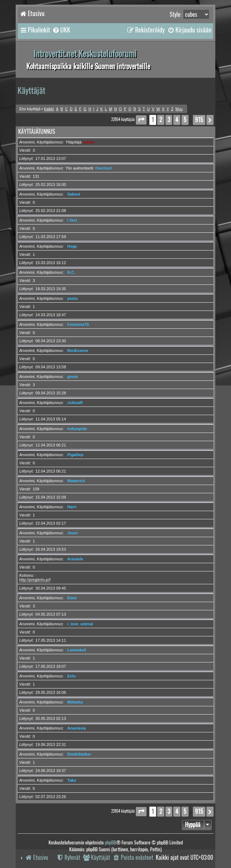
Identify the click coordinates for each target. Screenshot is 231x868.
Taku (72, 780)
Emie (72, 598)
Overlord (103, 168)
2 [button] (161, 120)
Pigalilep (75, 455)
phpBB (111, 842)
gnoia (73, 377)
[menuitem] (61, 30)
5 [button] (185, 120)
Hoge (72, 246)
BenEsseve (78, 350)
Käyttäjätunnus (37, 132)
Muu (179, 109)
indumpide (77, 429)
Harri (72, 507)
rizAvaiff (75, 403)
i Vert (72, 220)
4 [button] (177, 120)
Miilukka (75, 702)
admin (89, 142)
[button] (141, 120)
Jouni (73, 533)
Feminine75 (78, 324)
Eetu (72, 676)
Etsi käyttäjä (30, 109)
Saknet (74, 194)
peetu (73, 298)
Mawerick (76, 481)
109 (36, 489)
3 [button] (169, 120)
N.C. (71, 272)
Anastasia (77, 728)
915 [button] (199, 120)
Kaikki (49, 109)
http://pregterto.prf (35, 580)
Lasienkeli (77, 650)
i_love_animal (80, 624)
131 (36, 176)
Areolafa (75, 559)
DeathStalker (79, 754)
